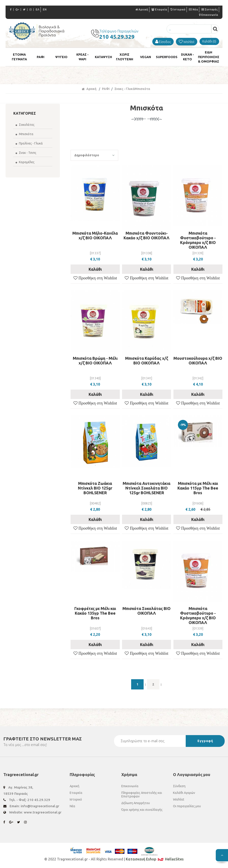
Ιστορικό (178, 9)
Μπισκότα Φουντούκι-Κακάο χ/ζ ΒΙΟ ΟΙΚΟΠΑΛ (147, 236)
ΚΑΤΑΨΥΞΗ (103, 57)
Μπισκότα (24, 135)
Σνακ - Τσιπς (26, 154)
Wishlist (179, 800)
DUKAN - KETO (188, 57)
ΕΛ (38, 9)
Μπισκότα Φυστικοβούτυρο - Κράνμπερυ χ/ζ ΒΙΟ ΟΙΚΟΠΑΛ (198, 241)
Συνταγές (210, 9)
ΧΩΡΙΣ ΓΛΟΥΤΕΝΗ (124, 57)
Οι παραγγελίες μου (187, 807)
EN (45, 9)
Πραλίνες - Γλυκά (29, 144)
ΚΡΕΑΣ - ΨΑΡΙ (82, 57)
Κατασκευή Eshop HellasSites (155, 860)
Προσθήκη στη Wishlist (97, 279)
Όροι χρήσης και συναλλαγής (142, 811)
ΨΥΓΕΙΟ (61, 57)
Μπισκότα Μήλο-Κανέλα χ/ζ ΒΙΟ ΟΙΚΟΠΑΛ (95, 236)
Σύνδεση (179, 787)
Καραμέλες (25, 163)
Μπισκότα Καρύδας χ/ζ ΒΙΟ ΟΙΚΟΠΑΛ (147, 361)
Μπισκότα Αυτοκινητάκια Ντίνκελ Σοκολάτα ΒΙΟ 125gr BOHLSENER (147, 489)
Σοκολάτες (25, 126)
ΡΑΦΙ (40, 57)
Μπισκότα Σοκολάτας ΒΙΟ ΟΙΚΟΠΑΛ (147, 612)
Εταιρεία (159, 9)
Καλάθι (95, 270)
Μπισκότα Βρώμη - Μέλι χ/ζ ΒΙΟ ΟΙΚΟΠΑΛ (95, 361)
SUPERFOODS (167, 57)
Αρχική (142, 9)
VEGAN (146, 57)
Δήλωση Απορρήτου (136, 804)
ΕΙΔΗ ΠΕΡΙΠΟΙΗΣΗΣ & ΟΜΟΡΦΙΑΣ (209, 57)
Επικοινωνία (209, 15)
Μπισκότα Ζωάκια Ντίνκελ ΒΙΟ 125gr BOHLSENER (95, 489)
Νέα (193, 9)
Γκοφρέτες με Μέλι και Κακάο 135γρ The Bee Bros (95, 614)
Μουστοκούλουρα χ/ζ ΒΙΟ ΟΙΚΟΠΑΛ (198, 361)
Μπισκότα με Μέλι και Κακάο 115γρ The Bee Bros (198, 489)
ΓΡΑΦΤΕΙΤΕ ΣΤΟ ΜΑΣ (43, 740)
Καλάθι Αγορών (184, 794)
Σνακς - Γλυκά (125, 90)
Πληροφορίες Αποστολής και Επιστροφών (142, 795)
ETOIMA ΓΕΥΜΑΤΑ (19, 57)
